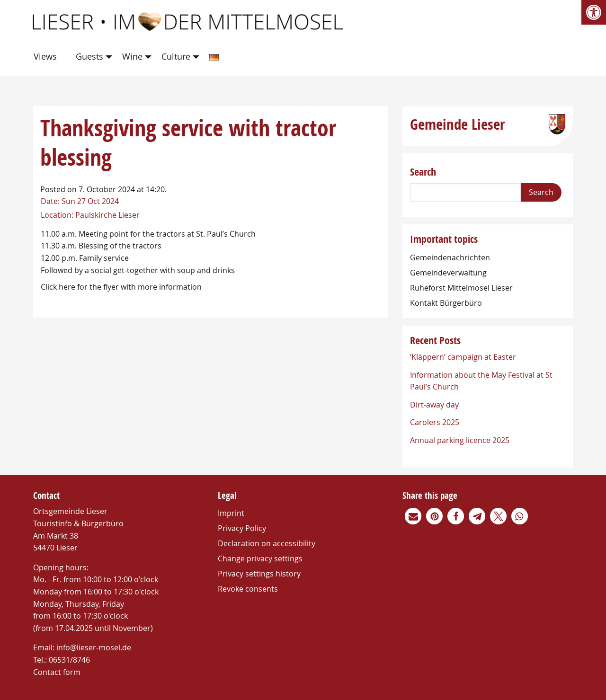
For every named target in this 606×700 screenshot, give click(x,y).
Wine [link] (132, 56)
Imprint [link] (231, 513)
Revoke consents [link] (248, 589)
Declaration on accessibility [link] (267, 543)
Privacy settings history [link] (259, 574)
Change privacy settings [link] (260, 558)
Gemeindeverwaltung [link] (448, 273)
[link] (594, 12)
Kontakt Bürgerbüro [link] (446, 303)
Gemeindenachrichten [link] (450, 257)
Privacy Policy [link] (242, 528)
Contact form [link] (57, 672)
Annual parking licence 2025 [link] (460, 440)
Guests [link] (89, 56)
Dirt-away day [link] (434, 405)
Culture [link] (176, 56)
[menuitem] (47, 57)
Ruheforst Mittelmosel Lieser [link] (461, 288)
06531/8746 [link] (69, 660)
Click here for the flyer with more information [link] (121, 287)
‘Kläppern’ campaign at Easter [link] (463, 357)
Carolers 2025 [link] (435, 422)
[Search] (465, 192)
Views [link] (45, 56)
